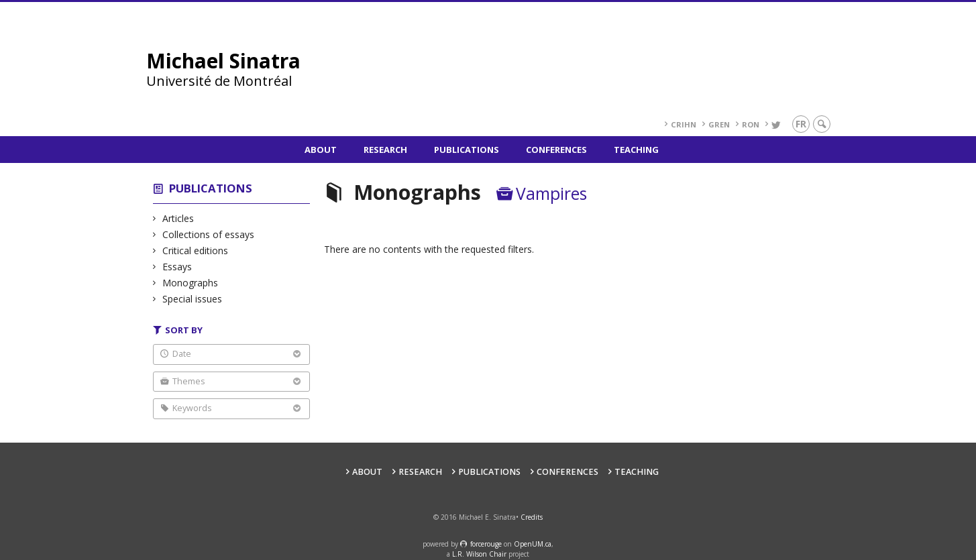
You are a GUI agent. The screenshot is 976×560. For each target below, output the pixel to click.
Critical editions (196, 250)
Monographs (191, 283)
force (486, 544)
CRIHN (684, 124)
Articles (178, 218)
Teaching (636, 150)
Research (385, 150)
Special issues (193, 299)
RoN (751, 124)
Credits (532, 517)
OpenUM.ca (533, 544)
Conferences (556, 150)
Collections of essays (209, 234)
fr (801, 124)
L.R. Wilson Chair (479, 554)
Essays (177, 267)
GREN (719, 124)
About (321, 150)
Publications (467, 150)
